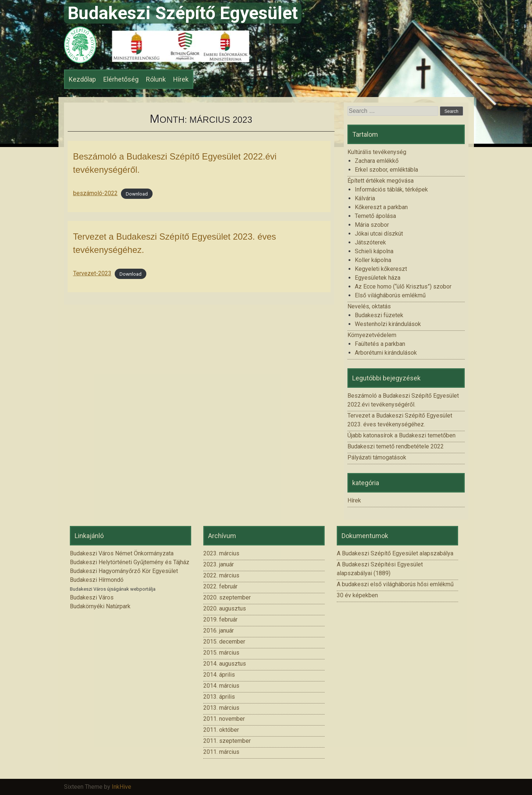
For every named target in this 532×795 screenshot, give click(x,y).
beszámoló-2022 (95, 193)
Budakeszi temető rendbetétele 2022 (396, 446)
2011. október (221, 730)
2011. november (224, 719)
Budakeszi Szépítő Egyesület (183, 13)
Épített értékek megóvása (381, 181)
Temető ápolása (375, 216)
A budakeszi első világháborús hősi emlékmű (395, 584)
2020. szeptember (227, 597)
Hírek (181, 79)
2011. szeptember (227, 741)
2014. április (219, 675)
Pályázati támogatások (377, 457)
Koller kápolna (373, 260)
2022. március (221, 575)
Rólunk (156, 79)
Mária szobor (372, 225)
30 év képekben (357, 595)
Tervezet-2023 (92, 273)
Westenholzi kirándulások (388, 324)
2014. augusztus (225, 664)
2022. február (220, 586)
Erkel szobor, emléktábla (386, 170)
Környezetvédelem (372, 335)
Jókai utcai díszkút (379, 234)
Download (137, 194)
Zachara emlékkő (377, 161)
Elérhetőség (121, 79)
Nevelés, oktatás (369, 306)
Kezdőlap (82, 79)
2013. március (221, 708)
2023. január (219, 564)
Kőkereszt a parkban (381, 207)
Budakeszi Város (92, 597)
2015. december (224, 642)
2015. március (221, 653)
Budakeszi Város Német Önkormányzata (122, 553)
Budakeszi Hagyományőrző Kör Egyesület (124, 571)
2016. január (219, 631)
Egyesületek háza (378, 278)
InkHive (122, 787)
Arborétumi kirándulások (386, 353)
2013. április (219, 697)
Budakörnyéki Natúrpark (100, 606)
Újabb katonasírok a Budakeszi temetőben (401, 435)
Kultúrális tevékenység (377, 152)
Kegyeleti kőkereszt (381, 269)
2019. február (220, 619)
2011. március (221, 752)
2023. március (221, 553)
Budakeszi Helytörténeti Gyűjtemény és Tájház (130, 562)
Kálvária (365, 198)
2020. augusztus (225, 608)
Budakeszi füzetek (379, 315)
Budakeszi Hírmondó (97, 580)
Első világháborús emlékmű (390, 295)
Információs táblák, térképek (391, 189)
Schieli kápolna (374, 251)
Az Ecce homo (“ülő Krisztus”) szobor (403, 287)
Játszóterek (370, 242)
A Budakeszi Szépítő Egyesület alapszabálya (395, 553)
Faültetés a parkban (380, 344)
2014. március (221, 686)
